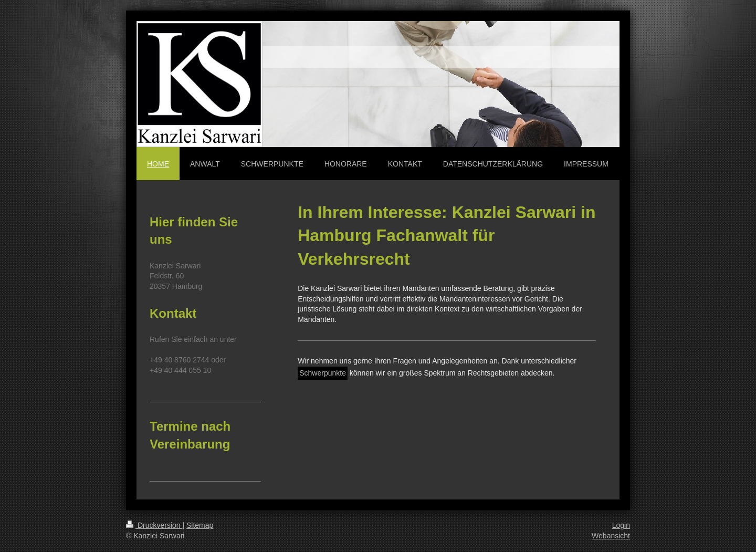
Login (621, 525)
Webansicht (611, 536)
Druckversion (154, 525)
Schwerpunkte (323, 373)
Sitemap (200, 525)
